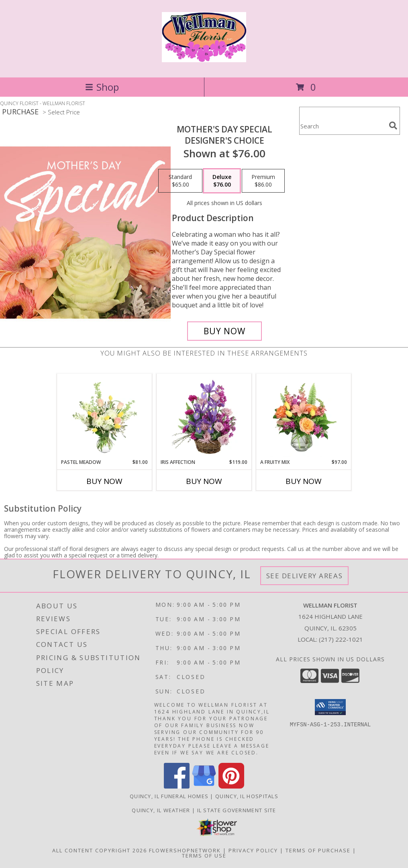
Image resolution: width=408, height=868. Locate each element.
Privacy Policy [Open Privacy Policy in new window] (253, 850)
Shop (102, 87)
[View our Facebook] (177, 786)
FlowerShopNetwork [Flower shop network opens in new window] (185, 850)
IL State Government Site (237, 810)
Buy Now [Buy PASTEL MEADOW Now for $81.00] (104, 481)
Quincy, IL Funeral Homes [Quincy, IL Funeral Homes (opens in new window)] (169, 796)
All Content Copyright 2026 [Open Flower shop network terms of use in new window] (100, 850)
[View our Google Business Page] (204, 786)
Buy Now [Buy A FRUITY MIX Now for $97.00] (304, 481)
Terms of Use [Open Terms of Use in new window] (204, 856)
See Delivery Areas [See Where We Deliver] (305, 576)
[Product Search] (343, 126)
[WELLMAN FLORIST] (204, 58)
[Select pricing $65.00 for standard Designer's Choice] (180, 181)
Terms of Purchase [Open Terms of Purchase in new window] (318, 850)
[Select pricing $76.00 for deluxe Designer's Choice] (222, 181)
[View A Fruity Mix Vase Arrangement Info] (304, 416)
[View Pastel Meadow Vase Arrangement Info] (105, 416)
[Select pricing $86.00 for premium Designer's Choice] (263, 181)
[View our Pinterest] (231, 786)
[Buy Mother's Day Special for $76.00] (224, 331)
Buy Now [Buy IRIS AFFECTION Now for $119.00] (204, 481)
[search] (393, 126)
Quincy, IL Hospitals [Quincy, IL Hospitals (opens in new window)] (247, 796)
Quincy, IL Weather (161, 810)
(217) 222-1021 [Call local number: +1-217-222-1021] (341, 639)
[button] (330, 707)
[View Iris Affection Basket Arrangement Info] (204, 416)
